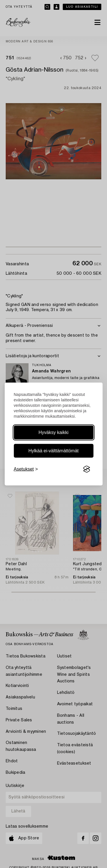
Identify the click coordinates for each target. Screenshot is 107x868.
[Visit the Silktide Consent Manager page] (86, 469)
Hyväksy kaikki (53, 432)
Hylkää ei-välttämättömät (53, 451)
